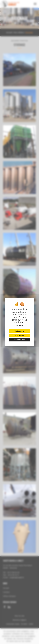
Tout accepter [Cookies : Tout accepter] (19, 331)
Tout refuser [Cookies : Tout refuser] (19, 335)
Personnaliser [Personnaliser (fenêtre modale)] (20, 340)
